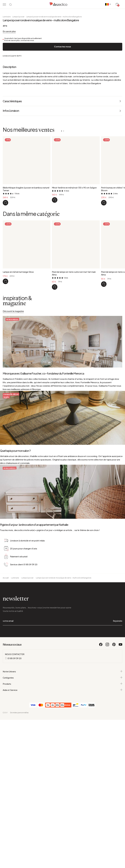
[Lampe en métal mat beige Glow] (5, 342)
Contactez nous (62, 107)
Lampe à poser (18, 78)
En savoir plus (9, 92)
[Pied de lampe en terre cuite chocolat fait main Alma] (104, 345)
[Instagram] (107, 736)
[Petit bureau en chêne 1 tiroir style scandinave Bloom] (104, 264)
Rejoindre (118, 711)
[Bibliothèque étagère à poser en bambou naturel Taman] (5, 264)
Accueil (6, 668)
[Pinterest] (114, 736)
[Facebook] (101, 736)
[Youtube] (120, 736)
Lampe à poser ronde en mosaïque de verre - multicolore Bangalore (54, 78)
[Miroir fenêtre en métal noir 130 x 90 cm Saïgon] (55, 261)
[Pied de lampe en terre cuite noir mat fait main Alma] (55, 348)
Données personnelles (19, 803)
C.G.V (5, 803)
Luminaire (7, 78)
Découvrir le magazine (13, 372)
